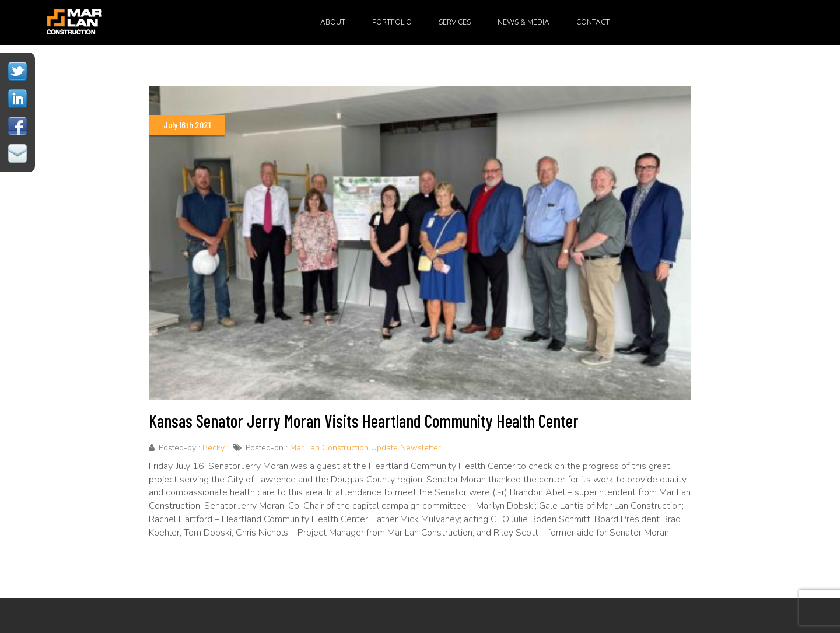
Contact (593, 22)
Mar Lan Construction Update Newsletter (365, 448)
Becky (213, 448)
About (333, 22)
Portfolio (392, 22)
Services (455, 22)
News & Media (524, 22)
